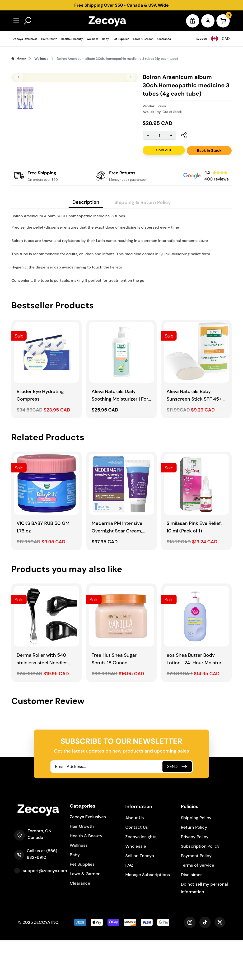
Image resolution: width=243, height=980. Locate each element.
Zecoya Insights (141, 876)
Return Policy (194, 867)
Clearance (164, 39)
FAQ (129, 905)
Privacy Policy (195, 876)
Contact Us (137, 867)
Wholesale (136, 886)
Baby (106, 39)
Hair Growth (49, 39)
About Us (135, 857)
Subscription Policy (200, 886)
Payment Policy (196, 895)
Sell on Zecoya (140, 895)
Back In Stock (209, 150)
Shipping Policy (196, 857)
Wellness (93, 39)
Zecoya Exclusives (25, 39)
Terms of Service (198, 905)
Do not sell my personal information (204, 928)
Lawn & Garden (143, 39)
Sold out (164, 150)
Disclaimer (191, 914)
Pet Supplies (121, 39)
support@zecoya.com (45, 910)
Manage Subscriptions (148, 914)
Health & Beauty (72, 39)
